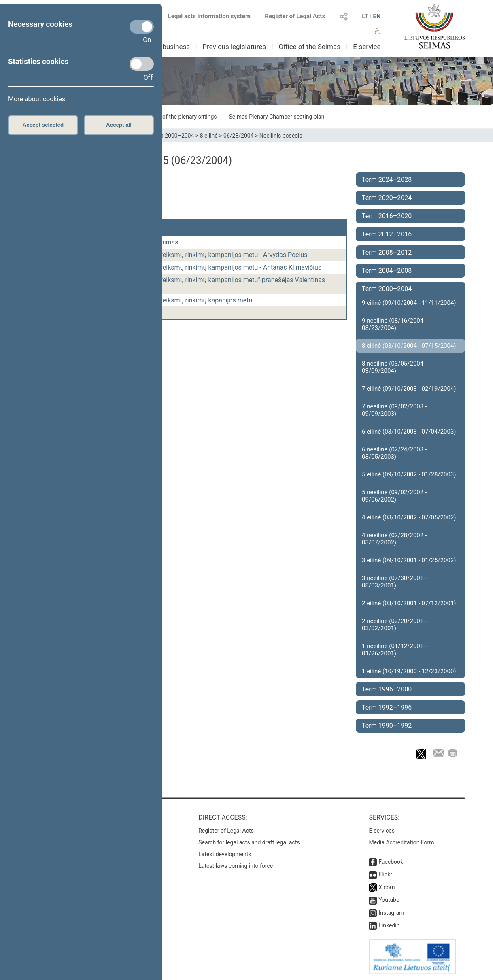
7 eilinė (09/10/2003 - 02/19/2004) (409, 389)
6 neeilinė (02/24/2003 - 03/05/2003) (394, 453)
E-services (382, 831)
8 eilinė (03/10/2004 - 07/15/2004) (409, 346)
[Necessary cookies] (142, 27)
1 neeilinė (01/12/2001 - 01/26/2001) (394, 650)
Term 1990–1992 (387, 726)
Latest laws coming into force (236, 866)
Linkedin (389, 925)
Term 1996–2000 (387, 689)
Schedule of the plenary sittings (177, 117)
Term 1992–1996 (387, 707)
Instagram (391, 913)
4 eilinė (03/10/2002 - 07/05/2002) (409, 517)
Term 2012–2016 (387, 234)
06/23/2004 (239, 136)
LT (365, 16)
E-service (367, 47)
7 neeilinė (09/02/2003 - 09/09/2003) (394, 410)
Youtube (389, 900)
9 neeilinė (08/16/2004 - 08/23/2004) (394, 324)
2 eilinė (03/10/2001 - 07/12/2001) (409, 603)
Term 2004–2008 (387, 271)
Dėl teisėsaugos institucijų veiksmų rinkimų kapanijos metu (168, 300)
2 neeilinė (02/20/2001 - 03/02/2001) (394, 625)
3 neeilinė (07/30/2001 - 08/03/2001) (394, 582)
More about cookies (37, 99)
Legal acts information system (209, 16)
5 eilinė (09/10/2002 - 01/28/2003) (409, 474)
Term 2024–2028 (387, 180)
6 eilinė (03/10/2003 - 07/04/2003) (409, 432)
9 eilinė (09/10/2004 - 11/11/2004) (409, 303)
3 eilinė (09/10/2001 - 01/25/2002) (409, 560)
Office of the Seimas (309, 47)
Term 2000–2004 (172, 136)
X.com (387, 887)
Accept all (119, 125)
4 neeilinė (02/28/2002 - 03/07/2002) (394, 539)
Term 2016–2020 (387, 216)
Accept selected (43, 125)
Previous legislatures (234, 47)
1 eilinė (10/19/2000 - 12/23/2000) (409, 671)
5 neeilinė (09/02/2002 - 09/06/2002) (394, 496)
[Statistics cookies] (142, 64)
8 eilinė (209, 136)
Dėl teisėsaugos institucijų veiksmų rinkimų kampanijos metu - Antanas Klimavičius (202, 267)
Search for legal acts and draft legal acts (249, 842)
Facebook (391, 862)
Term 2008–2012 (387, 252)
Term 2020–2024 (387, 198)
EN (377, 16)
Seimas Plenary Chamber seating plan (277, 117)
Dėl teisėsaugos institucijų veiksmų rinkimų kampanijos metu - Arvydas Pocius (195, 255)
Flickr (385, 874)
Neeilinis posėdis (281, 136)
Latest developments (225, 854)
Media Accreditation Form (401, 842)
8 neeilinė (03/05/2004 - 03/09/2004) (394, 367)
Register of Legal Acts (295, 16)
